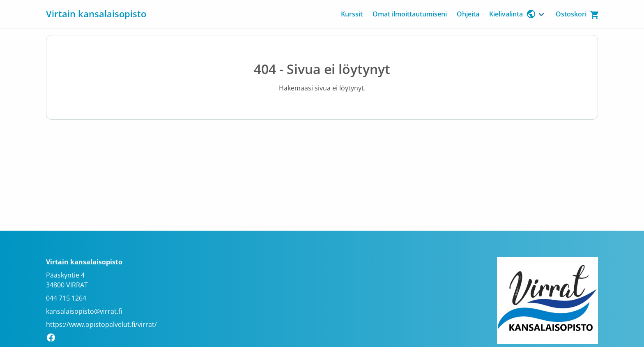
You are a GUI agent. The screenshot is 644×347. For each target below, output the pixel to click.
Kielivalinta (513, 14)
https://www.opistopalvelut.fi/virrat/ (101, 324)
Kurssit (352, 14)
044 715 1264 (66, 298)
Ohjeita (468, 14)
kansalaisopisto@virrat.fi (84, 311)
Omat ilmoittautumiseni (410, 14)
